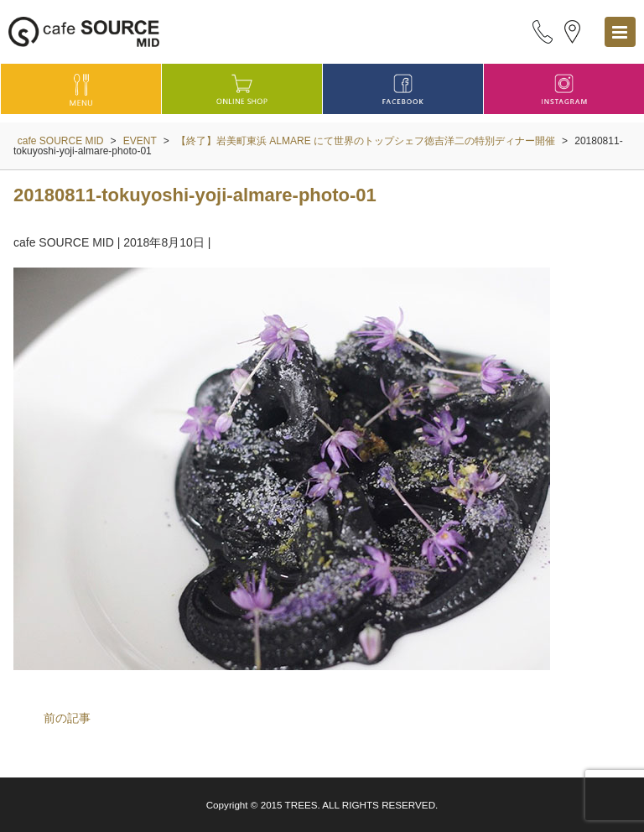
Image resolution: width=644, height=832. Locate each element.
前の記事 (67, 718)
